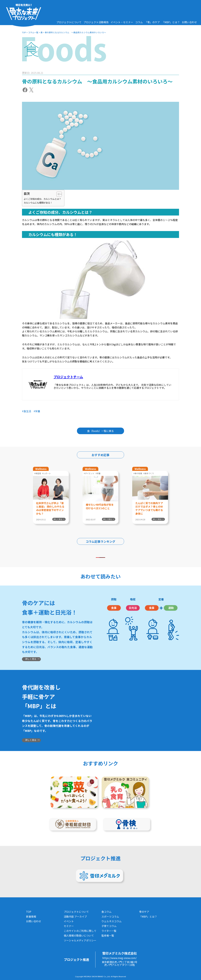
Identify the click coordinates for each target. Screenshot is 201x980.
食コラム (106, 912)
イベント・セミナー (122, 22)
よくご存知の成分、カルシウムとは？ (42, 199)
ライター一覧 (109, 931)
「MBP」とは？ (171, 22)
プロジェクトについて (69, 22)
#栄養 (37, 411)
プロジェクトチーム (68, 377)
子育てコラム (109, 926)
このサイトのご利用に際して (80, 931)
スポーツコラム (110, 916)
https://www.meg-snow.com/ (120, 958)
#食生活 (27, 411)
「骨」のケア (152, 22)
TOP (24, 32)
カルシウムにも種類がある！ (38, 203)
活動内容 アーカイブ (75, 916)
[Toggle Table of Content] (58, 194)
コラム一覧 (33, 32)
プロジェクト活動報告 (96, 22)
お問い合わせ (189, 22)
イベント (69, 921)
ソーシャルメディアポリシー (80, 940)
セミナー (69, 926)
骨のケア (144, 912)
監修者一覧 (108, 935)
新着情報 (31, 916)
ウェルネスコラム (111, 921)
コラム (139, 22)
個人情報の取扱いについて (79, 935)
